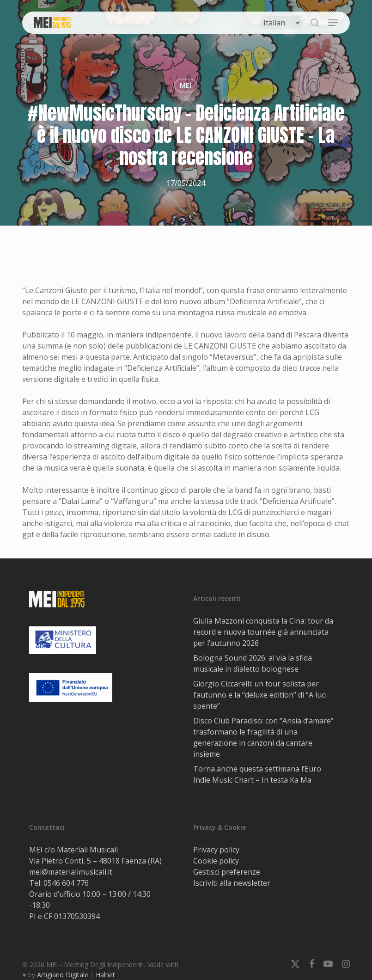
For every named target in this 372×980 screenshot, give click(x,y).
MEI (186, 85)
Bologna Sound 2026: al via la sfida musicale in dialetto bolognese (253, 663)
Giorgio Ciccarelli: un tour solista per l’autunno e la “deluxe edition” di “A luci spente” (260, 695)
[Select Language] (281, 23)
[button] (333, 23)
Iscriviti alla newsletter (232, 883)
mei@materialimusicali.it (71, 872)
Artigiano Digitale (63, 975)
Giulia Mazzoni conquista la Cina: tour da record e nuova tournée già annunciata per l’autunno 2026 (263, 632)
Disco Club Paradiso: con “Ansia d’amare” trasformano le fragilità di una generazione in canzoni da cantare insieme (263, 737)
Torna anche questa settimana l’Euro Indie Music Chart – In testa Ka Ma (257, 774)
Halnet (105, 975)
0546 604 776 (66, 883)
